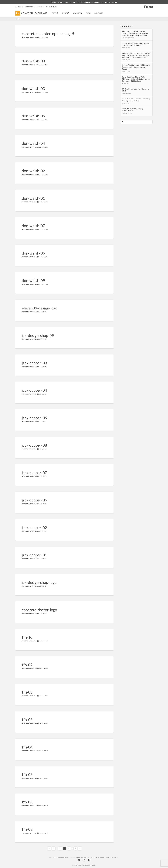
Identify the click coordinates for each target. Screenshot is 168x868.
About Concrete (63, 857)
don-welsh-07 (33, 226)
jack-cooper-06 (34, 500)
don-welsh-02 (33, 171)
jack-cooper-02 (34, 527)
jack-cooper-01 (34, 555)
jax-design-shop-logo (39, 582)
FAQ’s (73, 857)
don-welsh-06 (33, 253)
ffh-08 (27, 692)
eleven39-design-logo (40, 308)
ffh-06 (27, 802)
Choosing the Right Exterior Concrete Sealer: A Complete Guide (136, 44)
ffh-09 (27, 665)
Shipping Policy (112, 857)
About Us (79, 857)
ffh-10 (27, 637)
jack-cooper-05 (34, 418)
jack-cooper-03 (34, 363)
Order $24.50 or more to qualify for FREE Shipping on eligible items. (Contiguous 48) (84, 2)
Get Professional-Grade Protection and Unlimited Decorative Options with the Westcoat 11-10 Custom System (136, 55)
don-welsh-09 (33, 280)
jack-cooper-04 (34, 390)
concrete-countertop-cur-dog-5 (48, 34)
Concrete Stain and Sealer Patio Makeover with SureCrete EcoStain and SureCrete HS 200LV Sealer (136, 79)
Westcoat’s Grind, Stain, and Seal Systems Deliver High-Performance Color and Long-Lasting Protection (135, 33)
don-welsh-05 (33, 116)
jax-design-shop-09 (38, 335)
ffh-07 (27, 774)
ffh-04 (27, 747)
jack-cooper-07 (34, 473)
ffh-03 (27, 829)
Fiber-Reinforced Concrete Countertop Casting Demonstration (136, 100)
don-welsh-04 (33, 143)
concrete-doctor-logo (39, 610)
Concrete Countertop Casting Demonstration (133, 110)
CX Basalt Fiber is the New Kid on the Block (135, 90)
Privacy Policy (100, 857)
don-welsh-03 (33, 88)
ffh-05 (27, 719)
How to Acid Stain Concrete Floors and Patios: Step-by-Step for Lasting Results (136, 67)
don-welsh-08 (33, 61)
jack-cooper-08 (34, 445)
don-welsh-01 (33, 198)
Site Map (53, 857)
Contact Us (88, 857)
